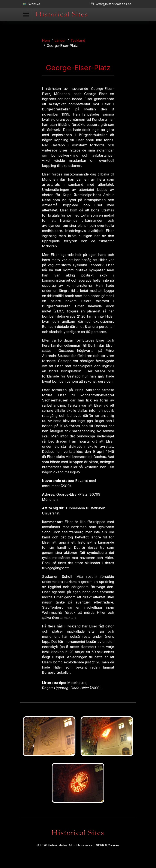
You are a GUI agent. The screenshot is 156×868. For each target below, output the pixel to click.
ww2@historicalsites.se (111, 4)
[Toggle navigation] (26, 14)
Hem (46, 40)
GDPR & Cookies (108, 845)
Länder (60, 40)
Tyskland (78, 40)
